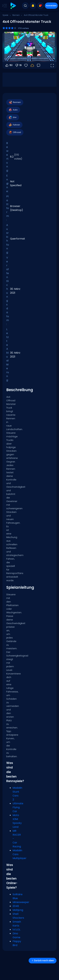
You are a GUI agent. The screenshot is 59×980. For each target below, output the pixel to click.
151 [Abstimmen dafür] (9, 65)
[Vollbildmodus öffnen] (52, 65)
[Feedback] (39, 65)
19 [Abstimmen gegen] (18, 65)
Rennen (16, 15)
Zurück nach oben (43, 961)
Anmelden (51, 6)
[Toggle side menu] (4, 6)
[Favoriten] (26, 65)
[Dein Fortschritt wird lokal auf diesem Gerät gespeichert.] (32, 65)
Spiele (5, 15)
